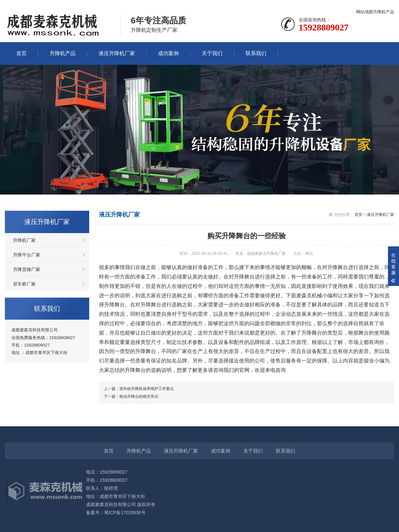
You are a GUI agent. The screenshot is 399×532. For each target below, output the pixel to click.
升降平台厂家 (27, 255)
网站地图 (365, 12)
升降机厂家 (24, 240)
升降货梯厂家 (27, 269)
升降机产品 (384, 12)
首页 (21, 53)
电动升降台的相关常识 (139, 396)
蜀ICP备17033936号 (125, 513)
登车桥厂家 (24, 284)
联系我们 (256, 53)
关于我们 (212, 53)
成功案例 (168, 53)
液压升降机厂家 (117, 53)
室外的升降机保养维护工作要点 (147, 389)
